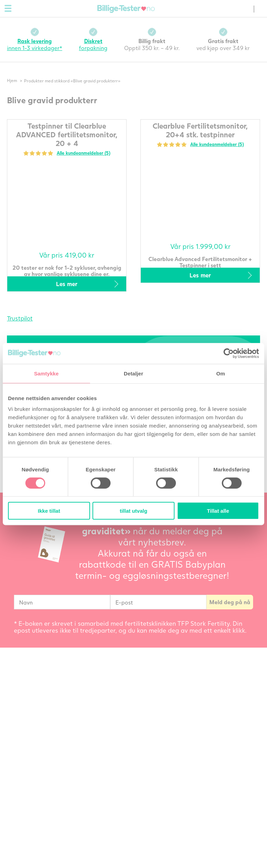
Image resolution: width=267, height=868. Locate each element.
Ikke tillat (49, 511)
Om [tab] (221, 373)
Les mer (67, 284)
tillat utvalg (133, 511)
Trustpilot (20, 318)
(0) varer (246, 9)
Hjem (12, 81)
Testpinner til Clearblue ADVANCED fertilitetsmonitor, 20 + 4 (67, 134)
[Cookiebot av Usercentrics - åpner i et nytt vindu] (229, 353)
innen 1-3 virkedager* (35, 44)
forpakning (93, 44)
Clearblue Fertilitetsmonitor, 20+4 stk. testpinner (200, 130)
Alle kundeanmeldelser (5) (83, 153)
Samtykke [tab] (46, 373)
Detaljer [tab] (133, 373)
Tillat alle (218, 511)
